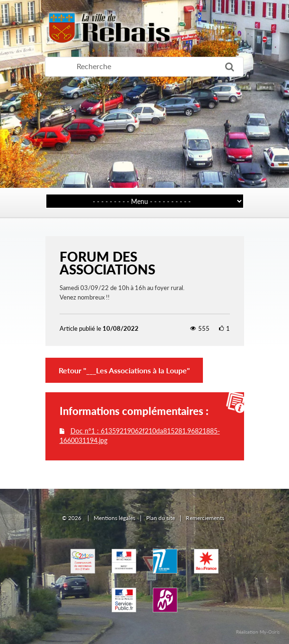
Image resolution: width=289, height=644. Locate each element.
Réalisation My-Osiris (258, 632)
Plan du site (161, 518)
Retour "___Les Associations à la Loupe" (124, 370)
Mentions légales (114, 518)
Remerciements (205, 518)
